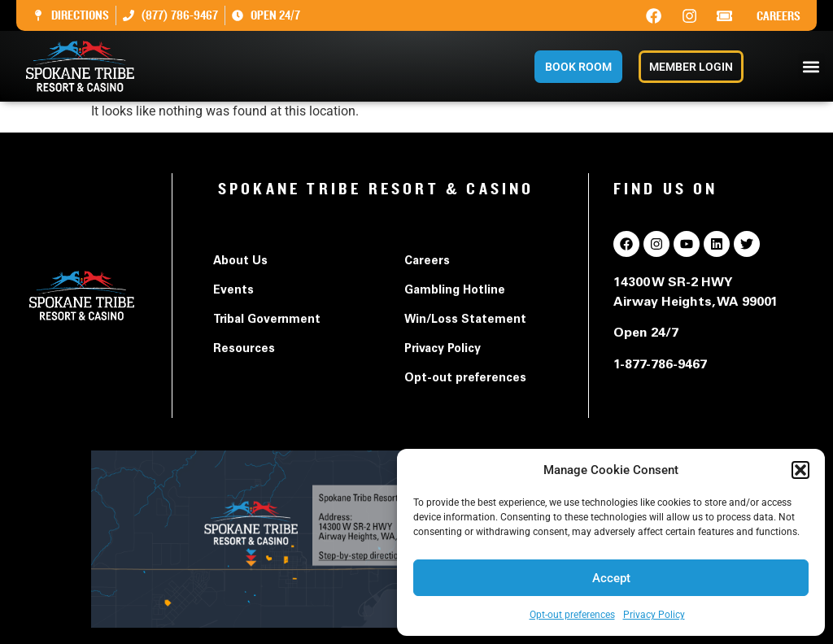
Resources (244, 350)
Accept (611, 578)
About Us (240, 262)
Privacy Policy (654, 615)
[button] (800, 470)
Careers (778, 16)
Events (233, 291)
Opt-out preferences (572, 615)
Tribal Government (267, 320)
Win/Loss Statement (465, 320)
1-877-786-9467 (660, 365)
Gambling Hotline (455, 291)
